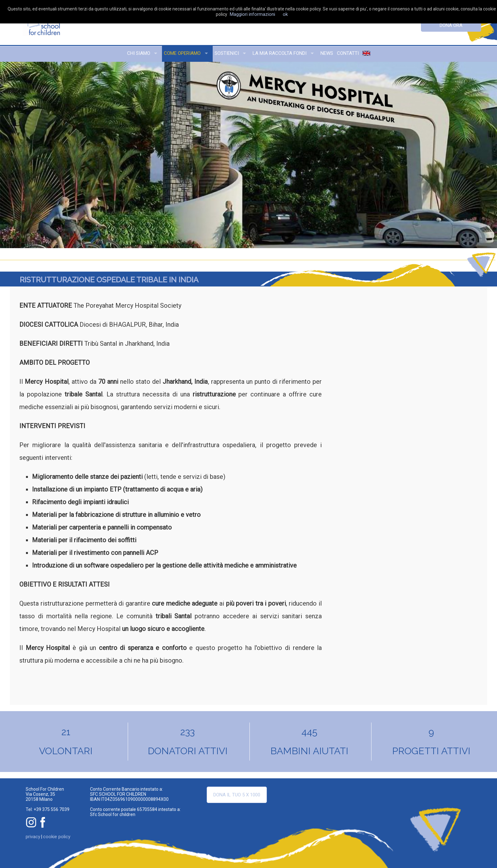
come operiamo (182, 53)
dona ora (451, 25)
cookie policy (57, 837)
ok (285, 14)
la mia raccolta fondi (280, 53)
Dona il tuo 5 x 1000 (237, 795)
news (327, 53)
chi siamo (139, 53)
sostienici (227, 53)
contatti (348, 53)
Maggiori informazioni (252, 14)
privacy (33, 837)
